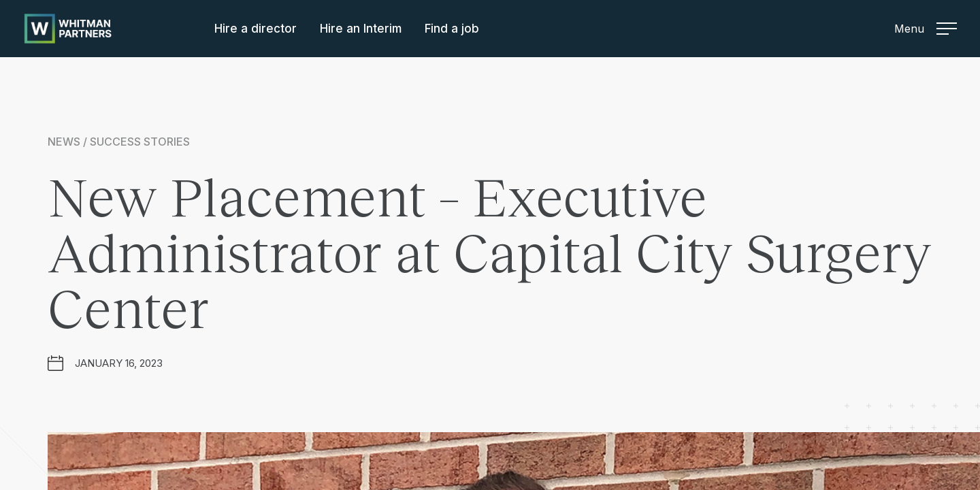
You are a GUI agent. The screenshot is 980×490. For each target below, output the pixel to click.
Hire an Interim (361, 29)
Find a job (452, 29)
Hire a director (256, 29)
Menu (926, 29)
